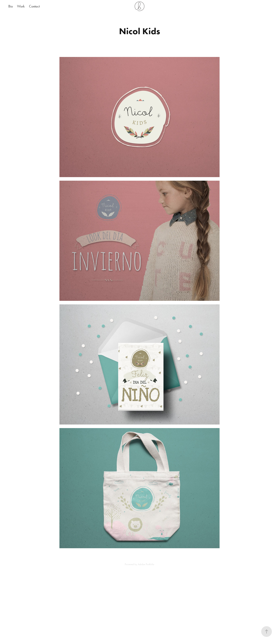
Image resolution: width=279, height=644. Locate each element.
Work (21, 6)
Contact (34, 6)
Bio (11, 6)
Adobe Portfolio (146, 564)
